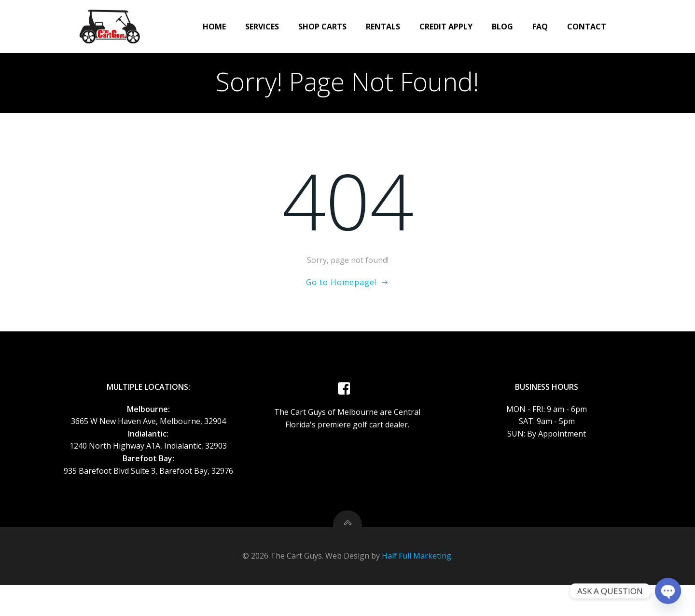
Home (197, 25)
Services (245, 25)
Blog (485, 25)
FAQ (523, 25)
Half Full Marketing (417, 587)
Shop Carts (305, 25)
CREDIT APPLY (429, 25)
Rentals (366, 25)
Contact (569, 25)
